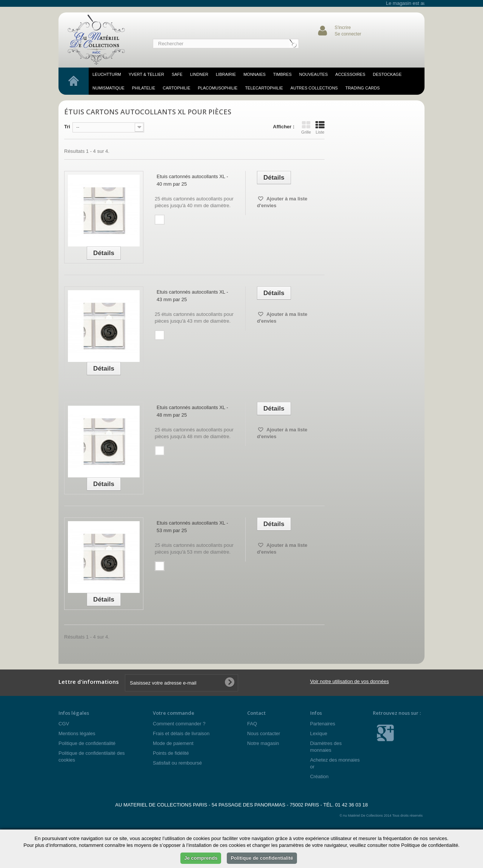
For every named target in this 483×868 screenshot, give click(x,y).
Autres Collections (314, 88)
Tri (67, 127)
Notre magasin (263, 743)
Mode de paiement (173, 743)
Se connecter (348, 34)
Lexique (319, 733)
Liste (320, 128)
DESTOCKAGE (387, 74)
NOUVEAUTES (314, 74)
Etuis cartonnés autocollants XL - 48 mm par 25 (192, 411)
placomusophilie (218, 88)
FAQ (252, 724)
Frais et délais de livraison (181, 733)
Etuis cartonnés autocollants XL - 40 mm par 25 (192, 180)
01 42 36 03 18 (351, 805)
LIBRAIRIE (226, 74)
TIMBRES (282, 74)
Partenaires (323, 724)
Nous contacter (264, 733)
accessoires (350, 74)
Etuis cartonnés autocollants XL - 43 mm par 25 (192, 296)
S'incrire (343, 28)
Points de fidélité (171, 753)
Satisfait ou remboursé (177, 763)
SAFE (177, 74)
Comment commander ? (179, 724)
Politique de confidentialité (87, 743)
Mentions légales (77, 733)
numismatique (108, 88)
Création (319, 776)
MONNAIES (255, 74)
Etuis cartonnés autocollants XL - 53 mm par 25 (192, 527)
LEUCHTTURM (107, 74)
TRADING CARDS (362, 88)
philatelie (144, 88)
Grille (306, 128)
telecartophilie (264, 88)
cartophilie (176, 88)
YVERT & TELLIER (146, 74)
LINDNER (199, 74)
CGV (64, 724)
